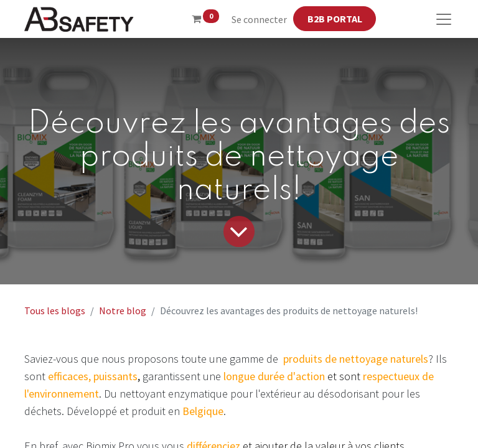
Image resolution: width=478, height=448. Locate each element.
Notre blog (123, 310)
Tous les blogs (55, 310)
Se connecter (259, 19)
